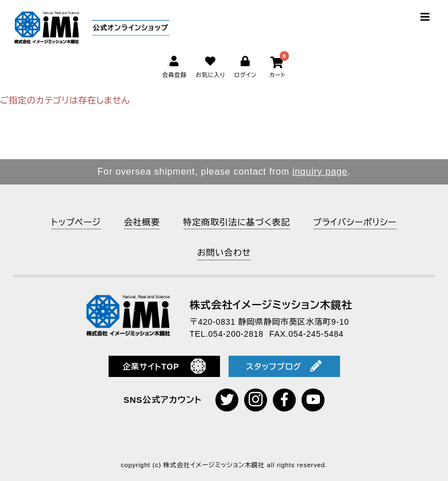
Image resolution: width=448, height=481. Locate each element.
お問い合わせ (224, 253)
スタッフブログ (284, 366)
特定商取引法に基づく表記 (237, 222)
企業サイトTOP (164, 366)
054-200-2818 (236, 334)
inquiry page (320, 172)
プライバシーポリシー (355, 222)
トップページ (76, 222)
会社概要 (142, 222)
